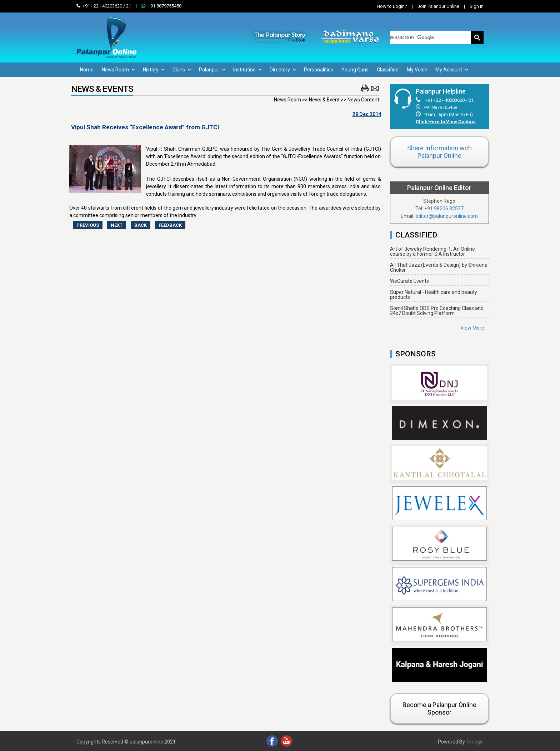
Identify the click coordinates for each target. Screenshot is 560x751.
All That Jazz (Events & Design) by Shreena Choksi (439, 267)
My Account (452, 70)
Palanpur (212, 70)
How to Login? (392, 6)
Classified (388, 70)
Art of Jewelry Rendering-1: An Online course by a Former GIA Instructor (432, 251)
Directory (283, 70)
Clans (182, 70)
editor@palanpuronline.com (447, 216)
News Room (118, 70)
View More (472, 328)
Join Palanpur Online (438, 6)
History (154, 70)
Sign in (472, 6)
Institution (247, 70)
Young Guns (355, 70)
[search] (431, 37)
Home (87, 70)
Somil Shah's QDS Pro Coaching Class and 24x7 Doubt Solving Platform (437, 311)
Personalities (319, 70)
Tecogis (475, 742)
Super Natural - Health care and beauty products (434, 295)
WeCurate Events (409, 281)
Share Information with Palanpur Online (439, 152)
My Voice (417, 70)
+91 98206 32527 (444, 209)
